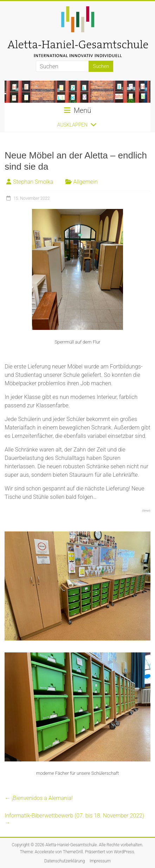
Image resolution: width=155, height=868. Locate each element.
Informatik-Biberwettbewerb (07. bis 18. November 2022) (74, 819)
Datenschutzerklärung (64, 861)
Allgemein (86, 182)
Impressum (100, 861)
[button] (72, 125)
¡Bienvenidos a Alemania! (39, 798)
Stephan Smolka (33, 182)
